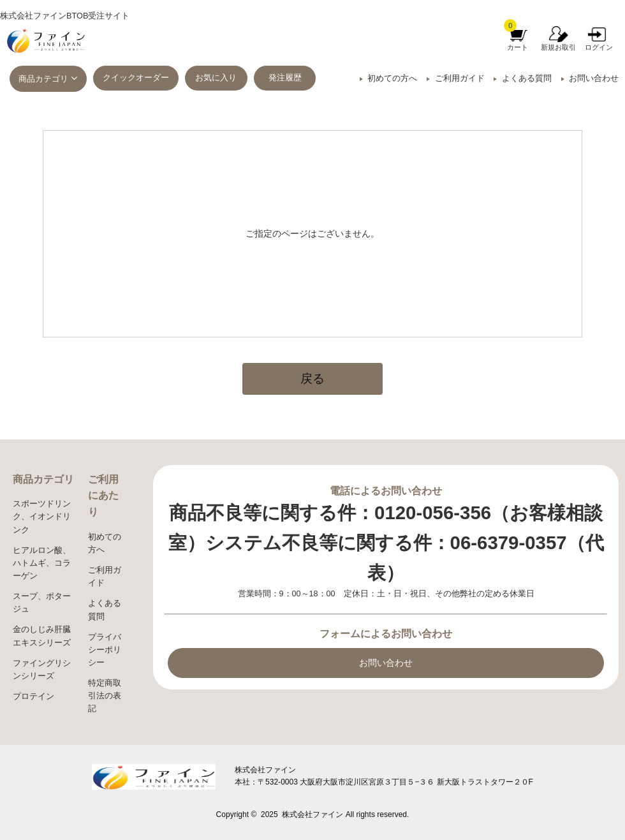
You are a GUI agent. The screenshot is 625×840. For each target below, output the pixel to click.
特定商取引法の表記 (105, 696)
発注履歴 (285, 78)
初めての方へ (392, 78)
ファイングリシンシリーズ (42, 670)
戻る (312, 379)
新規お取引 (558, 47)
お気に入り (216, 78)
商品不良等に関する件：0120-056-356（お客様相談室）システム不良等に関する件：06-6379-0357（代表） (386, 542)
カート (518, 47)
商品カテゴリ (43, 79)
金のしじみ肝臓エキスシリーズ (42, 636)
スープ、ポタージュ (42, 603)
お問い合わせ (594, 78)
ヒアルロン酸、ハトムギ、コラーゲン (42, 563)
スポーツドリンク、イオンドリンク (42, 517)
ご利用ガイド (460, 78)
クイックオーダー (136, 78)
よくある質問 (527, 78)
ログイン (599, 47)
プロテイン (33, 696)
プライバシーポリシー (105, 650)
